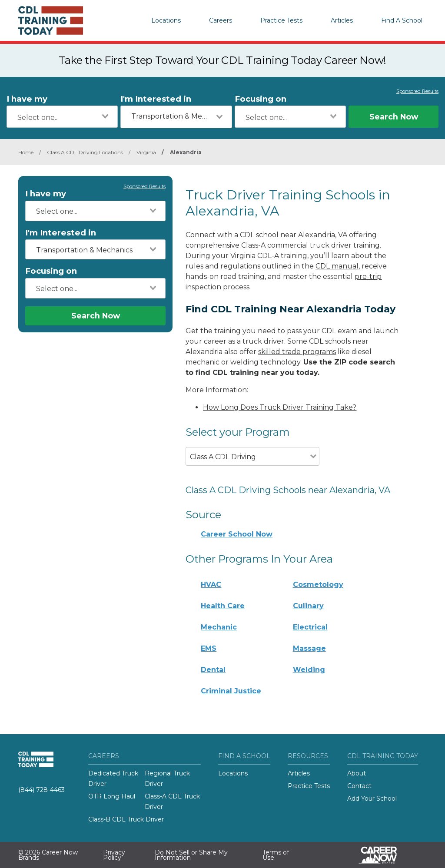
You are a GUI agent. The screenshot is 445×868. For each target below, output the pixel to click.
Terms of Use (276, 855)
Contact (359, 786)
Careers (221, 20)
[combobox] (62, 117)
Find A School (402, 20)
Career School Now (237, 534)
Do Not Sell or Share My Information (191, 855)
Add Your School (372, 798)
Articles (342, 20)
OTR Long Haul (112, 796)
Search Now (394, 117)
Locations (166, 20)
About (357, 773)
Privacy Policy (114, 855)
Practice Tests (281, 20)
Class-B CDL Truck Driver (126, 819)
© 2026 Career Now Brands (48, 855)
